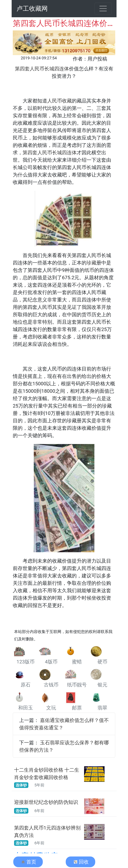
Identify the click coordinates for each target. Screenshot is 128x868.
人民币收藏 (59, 101)
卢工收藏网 (32, 9)
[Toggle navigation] (103, 9)
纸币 (89, 270)
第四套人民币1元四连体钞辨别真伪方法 (47, 831)
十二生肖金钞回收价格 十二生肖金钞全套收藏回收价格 (47, 774)
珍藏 (91, 263)
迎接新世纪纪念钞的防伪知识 (46, 802)
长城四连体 (57, 69)
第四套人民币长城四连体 (50, 153)
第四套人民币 (30, 69)
